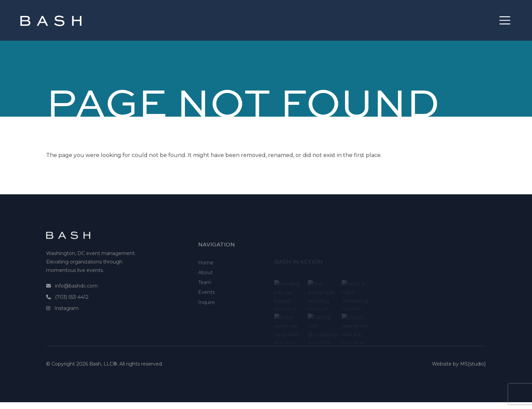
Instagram (66, 315)
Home (206, 277)
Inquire (206, 317)
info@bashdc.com (76, 292)
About (205, 287)
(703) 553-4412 (72, 304)
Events (206, 307)
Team (205, 297)
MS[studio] (473, 366)
